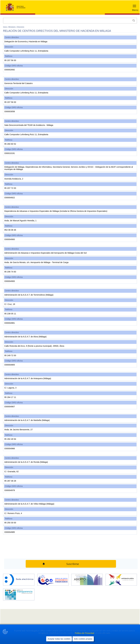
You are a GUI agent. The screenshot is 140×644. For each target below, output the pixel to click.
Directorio (21, 27)
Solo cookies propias (83, 639)
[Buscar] (70, 21)
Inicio (5, 27)
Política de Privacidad (85, 633)
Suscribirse (73, 564)
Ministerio (12, 27)
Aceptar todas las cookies (59, 639)
